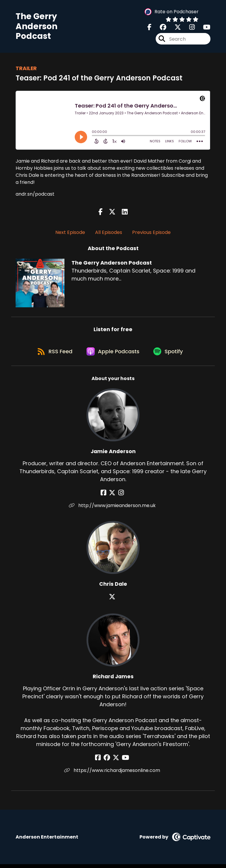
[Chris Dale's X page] (113, 601)
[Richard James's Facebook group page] (108, 761)
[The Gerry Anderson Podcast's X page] (174, 28)
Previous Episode (151, 233)
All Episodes (109, 233)
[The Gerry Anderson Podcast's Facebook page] (149, 28)
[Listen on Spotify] (170, 355)
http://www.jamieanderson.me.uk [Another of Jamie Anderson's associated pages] (113, 509)
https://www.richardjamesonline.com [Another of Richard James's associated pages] (113, 774)
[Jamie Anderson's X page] (113, 497)
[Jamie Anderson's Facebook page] (106, 497)
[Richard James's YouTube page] (124, 761)
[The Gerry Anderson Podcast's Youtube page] (203, 28)
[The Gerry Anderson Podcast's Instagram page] (188, 28)
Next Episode (70, 233)
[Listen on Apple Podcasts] (113, 355)
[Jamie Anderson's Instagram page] (120, 497)
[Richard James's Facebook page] (101, 761)
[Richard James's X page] (116, 761)
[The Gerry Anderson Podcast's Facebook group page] (159, 28)
